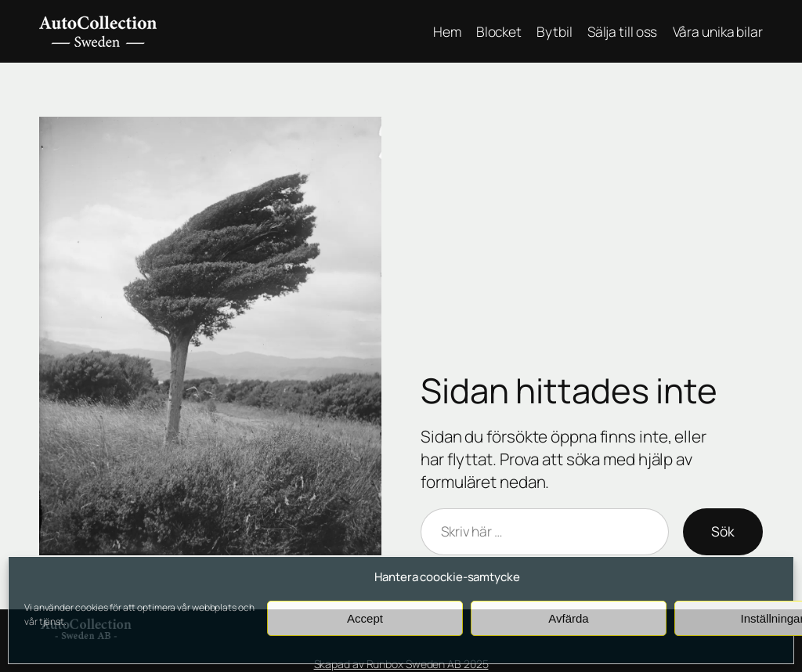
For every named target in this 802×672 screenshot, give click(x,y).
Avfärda (568, 618)
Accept (365, 618)
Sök (723, 531)
